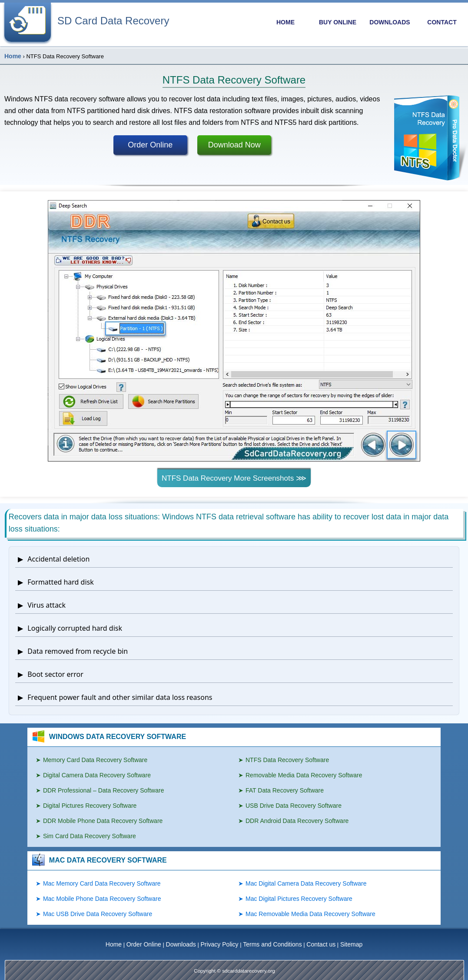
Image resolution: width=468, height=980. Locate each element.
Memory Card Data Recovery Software (95, 760)
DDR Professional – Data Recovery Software (104, 790)
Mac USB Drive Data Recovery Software (98, 914)
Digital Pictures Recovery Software (90, 806)
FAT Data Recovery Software (285, 790)
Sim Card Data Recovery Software (90, 836)
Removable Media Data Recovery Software (304, 775)
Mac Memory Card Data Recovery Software (102, 883)
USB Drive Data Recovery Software (294, 806)
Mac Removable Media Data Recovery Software (310, 914)
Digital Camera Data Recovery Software (97, 775)
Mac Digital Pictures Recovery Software (299, 899)
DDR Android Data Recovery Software (297, 821)
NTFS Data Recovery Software (287, 760)
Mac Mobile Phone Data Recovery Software (102, 899)
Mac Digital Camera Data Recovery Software (306, 883)
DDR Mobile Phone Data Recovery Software (103, 821)
